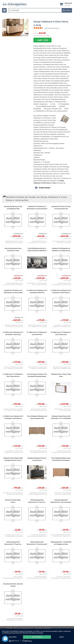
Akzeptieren (37, 637)
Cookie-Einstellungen (60, 628)
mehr (61, 637)
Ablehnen (13, 637)
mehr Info (42, 40)
